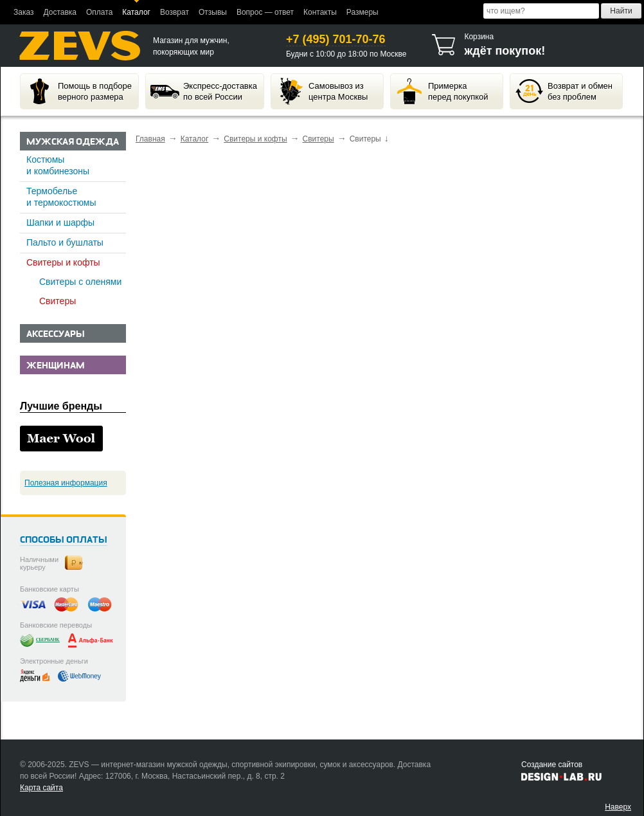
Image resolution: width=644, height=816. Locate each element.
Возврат (174, 12)
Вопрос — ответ (265, 12)
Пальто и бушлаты (65, 242)
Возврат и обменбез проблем (564, 91)
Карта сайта (41, 788)
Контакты (320, 12)
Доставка (60, 12)
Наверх (618, 807)
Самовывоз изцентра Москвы (322, 91)
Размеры (362, 12)
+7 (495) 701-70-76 (336, 39)
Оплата (99, 12)
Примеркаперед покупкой (442, 91)
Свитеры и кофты (63, 262)
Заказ (23, 12)
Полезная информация (66, 483)
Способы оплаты (64, 540)
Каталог (136, 12)
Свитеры (58, 301)
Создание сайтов (552, 765)
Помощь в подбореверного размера (78, 91)
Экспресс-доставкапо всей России (204, 91)
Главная (150, 139)
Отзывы (213, 12)
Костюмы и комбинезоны (58, 165)
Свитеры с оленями (80, 282)
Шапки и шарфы (60, 222)
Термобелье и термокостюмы (61, 197)
